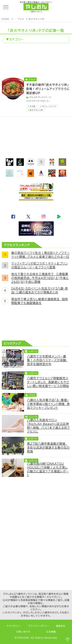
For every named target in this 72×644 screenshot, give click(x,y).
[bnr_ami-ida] (41, 176)
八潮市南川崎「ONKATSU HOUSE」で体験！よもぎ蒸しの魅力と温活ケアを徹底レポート (48, 469)
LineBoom (59, 217)
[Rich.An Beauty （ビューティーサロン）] (10, 176)
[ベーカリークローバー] (62, 165)
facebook (13, 217)
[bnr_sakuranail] (20, 176)
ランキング (65, 7)
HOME (5, 19)
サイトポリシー (14, 626)
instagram (44, 217)
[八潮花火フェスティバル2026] (36, 235)
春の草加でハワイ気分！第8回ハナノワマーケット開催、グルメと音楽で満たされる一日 (40, 255)
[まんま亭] (10, 165)
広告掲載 (51, 632)
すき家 (32, 106)
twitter (28, 217)
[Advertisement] (36, 61)
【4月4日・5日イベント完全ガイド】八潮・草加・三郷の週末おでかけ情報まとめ (40, 290)
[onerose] (41, 165)
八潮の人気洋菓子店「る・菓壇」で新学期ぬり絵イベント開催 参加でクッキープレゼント (48, 404)
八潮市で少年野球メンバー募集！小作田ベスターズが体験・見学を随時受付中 (47, 360)
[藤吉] (52, 176)
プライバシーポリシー (39, 626)
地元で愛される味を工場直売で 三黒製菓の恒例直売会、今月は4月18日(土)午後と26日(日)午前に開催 (40, 278)
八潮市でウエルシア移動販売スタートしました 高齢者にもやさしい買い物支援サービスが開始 (48, 382)
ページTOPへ (68, 640)
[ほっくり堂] (52, 165)
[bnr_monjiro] (31, 165)
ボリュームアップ (49, 106)
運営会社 (61, 626)
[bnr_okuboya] (62, 176)
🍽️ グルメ (19, 19)
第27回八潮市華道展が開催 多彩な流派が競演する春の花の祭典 (48, 447)
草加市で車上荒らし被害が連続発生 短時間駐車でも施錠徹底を (40, 301)
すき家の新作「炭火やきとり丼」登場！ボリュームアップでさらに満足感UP (48, 89)
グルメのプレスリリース (40, 97)
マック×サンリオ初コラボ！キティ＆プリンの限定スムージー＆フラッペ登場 (40, 265)
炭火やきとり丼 (36, 19)
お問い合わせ (23, 632)
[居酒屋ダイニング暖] (31, 176)
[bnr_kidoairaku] (20, 165)
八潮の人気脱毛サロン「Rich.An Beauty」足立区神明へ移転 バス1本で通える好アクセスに (48, 426)
